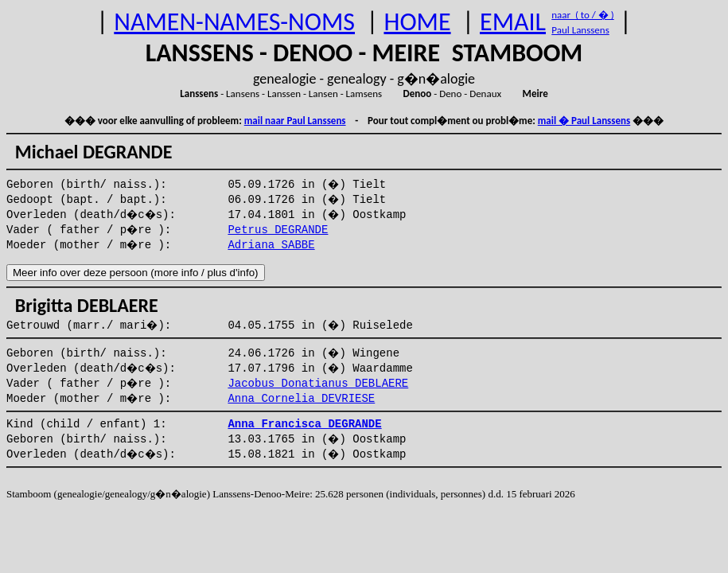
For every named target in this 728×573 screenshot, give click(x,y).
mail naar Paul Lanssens (295, 121)
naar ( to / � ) (582, 15)
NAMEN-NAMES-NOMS (234, 22)
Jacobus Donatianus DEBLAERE (318, 384)
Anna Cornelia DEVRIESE (301, 399)
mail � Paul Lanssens (584, 121)
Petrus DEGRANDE (278, 230)
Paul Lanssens (580, 30)
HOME (417, 22)
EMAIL (513, 22)
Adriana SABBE (271, 245)
